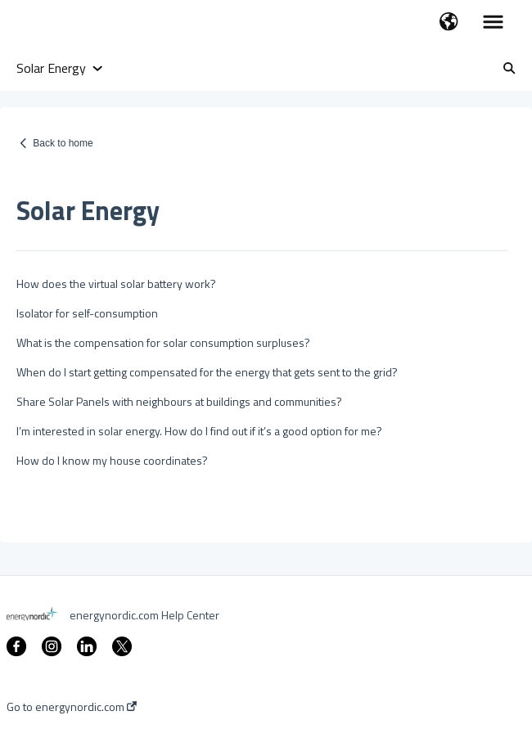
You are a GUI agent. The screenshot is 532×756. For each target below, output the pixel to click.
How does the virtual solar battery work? (116, 283)
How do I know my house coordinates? (112, 460)
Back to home (63, 143)
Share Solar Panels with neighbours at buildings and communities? (179, 401)
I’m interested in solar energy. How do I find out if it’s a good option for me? (199, 431)
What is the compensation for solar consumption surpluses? (163, 342)
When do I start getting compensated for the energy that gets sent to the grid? (207, 372)
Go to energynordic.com (72, 707)
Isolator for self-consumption (87, 313)
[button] (449, 23)
